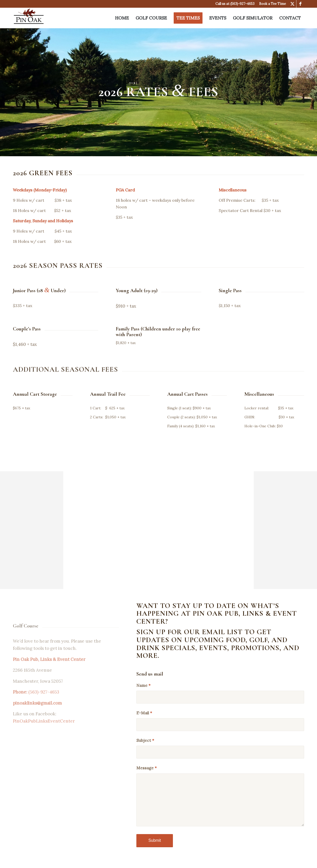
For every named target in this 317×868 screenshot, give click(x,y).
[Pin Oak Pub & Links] (29, 18)
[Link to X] (292, 4)
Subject (145, 740)
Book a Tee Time (272, 4)
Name (143, 685)
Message (147, 768)
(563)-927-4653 (242, 4)
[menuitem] (122, 18)
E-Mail (144, 713)
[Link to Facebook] (300, 4)
